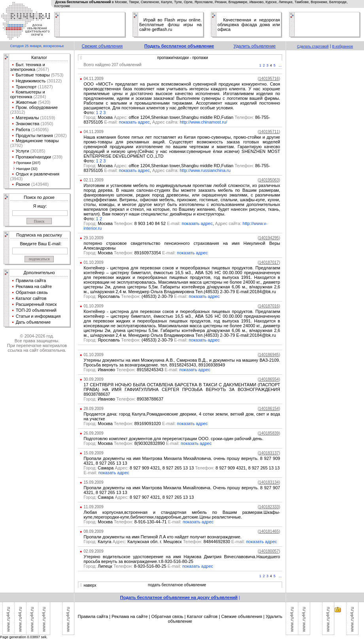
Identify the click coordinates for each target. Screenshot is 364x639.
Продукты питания (34, 135)
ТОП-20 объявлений (36, 310)
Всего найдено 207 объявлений (112, 65)
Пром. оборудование (37, 107)
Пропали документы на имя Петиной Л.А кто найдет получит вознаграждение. (162, 537)
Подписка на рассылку (39, 235)
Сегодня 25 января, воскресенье (37, 46)
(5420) (44, 102)
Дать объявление (33, 322)
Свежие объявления (102, 46)
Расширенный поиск (36, 304)
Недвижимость (31, 81)
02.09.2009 (93, 551)
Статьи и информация (38, 316)
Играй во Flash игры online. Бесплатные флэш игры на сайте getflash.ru (171, 25)
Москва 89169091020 (130, 423)
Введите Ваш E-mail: (41, 244)
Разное (23, 184)
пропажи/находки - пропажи (182, 58)
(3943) (17, 179)
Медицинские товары (37, 141)
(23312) (18, 112)
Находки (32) (27, 169)
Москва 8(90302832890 (132, 443)
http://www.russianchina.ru (205, 170)
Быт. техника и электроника (28, 67)
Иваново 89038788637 (123, 399)
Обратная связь (32, 292)
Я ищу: (40, 206)
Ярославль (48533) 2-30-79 (136, 296)
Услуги (23, 151)
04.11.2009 (93, 79)
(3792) (17, 145)
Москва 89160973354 (130, 253)
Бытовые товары (33, 75)
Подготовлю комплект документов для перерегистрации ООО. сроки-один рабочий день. (173, 439)
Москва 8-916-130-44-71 (133, 522)
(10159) (47, 118)
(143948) (39, 184)
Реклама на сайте (34, 286)
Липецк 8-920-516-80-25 (133, 566)
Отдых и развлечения (38, 174)
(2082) (60, 135)
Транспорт (26, 87)
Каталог (39, 57)
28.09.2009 (93, 409)
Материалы (27, 118)
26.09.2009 (93, 433)
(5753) (57, 75)
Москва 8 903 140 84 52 (133, 223)
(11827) (45, 87)
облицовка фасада (237, 25)
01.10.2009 (93, 262)
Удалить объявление (254, 46)
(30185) (37, 151)
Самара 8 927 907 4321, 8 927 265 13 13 (139, 497)
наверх (90, 585)
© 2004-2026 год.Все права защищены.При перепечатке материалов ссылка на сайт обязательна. (37, 343)
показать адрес (134, 122)
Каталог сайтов (31, 298)
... (280, 65)
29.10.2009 (93, 238)
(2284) (39, 97)
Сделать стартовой (313, 46)
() (269, 79)
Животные (26, 102)
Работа (23, 130)
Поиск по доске (39, 197)
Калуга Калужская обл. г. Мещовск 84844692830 (165, 542)
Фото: (90, 113)
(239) (57, 157)
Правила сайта (31, 280)
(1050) (46, 124)
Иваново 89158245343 (131, 370)
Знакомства (28, 124)
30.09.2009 (93, 379)
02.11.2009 (93, 180)
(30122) (54, 81)
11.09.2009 (93, 507)
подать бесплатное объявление (177, 585)
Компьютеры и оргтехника (28, 94)
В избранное (343, 46)
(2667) (42, 69)
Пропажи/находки (34, 157)
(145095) (39, 130)
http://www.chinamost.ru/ (203, 122)
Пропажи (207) (28, 163)
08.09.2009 (93, 531)
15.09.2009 (93, 453)
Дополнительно (39, 273)
